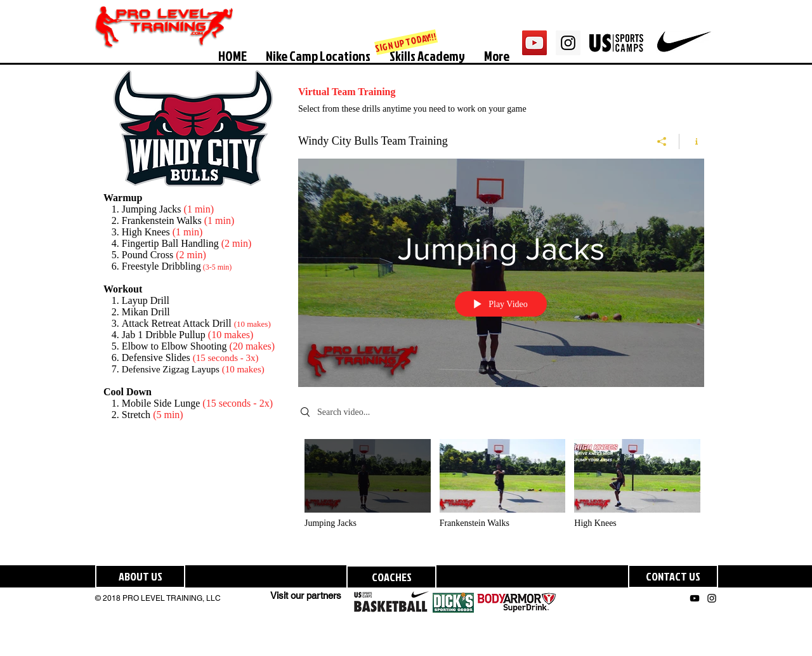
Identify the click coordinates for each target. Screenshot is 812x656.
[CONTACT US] (673, 576)
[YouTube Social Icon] (534, 43)
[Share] (662, 141)
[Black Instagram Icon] (712, 598)
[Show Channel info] (692, 141)
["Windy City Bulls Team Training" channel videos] (501, 493)
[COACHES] (391, 577)
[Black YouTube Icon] (695, 598)
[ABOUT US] (140, 576)
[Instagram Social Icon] (568, 43)
